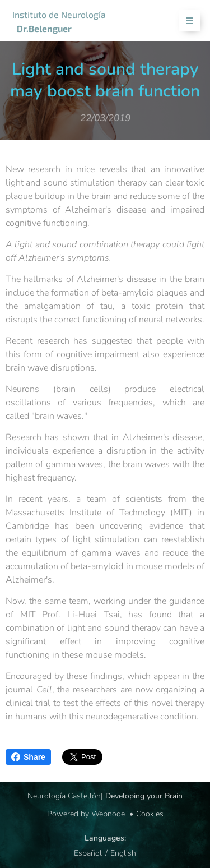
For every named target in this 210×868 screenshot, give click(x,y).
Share (28, 757)
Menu (186, 21)
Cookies (150, 814)
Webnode (108, 814)
